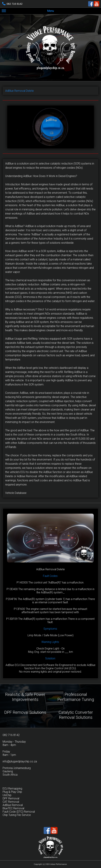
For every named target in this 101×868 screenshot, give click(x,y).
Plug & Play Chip (12, 792)
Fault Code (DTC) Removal (19, 812)
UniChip (7, 795)
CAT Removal (11, 802)
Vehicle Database (16, 493)
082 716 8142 (15, 4)
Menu (28, 12)
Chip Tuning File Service (17, 815)
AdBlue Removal (13, 805)
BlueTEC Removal (13, 808)
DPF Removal (11, 798)
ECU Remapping (12, 789)
